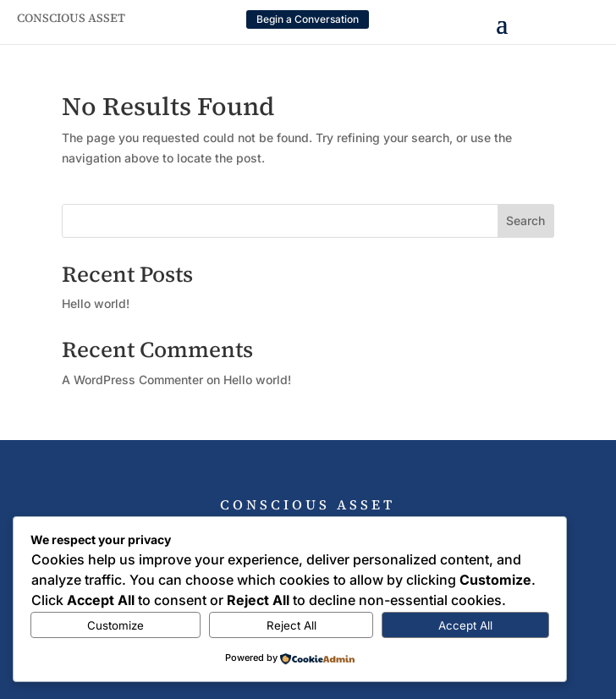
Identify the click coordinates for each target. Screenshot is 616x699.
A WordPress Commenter (132, 380)
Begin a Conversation (308, 19)
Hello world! (96, 303)
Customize (115, 625)
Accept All (465, 625)
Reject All (291, 625)
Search (525, 220)
